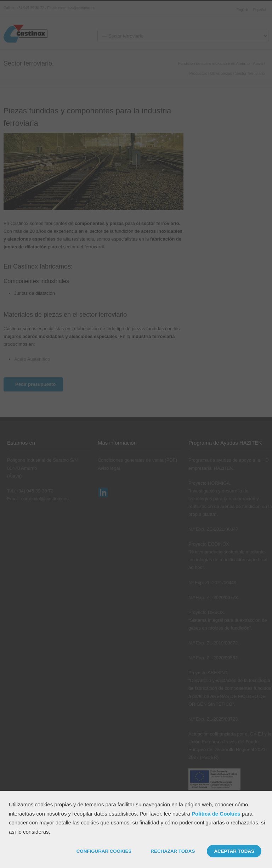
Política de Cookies (216, 814)
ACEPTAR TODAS (234, 851)
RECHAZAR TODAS (173, 851)
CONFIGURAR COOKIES (104, 851)
